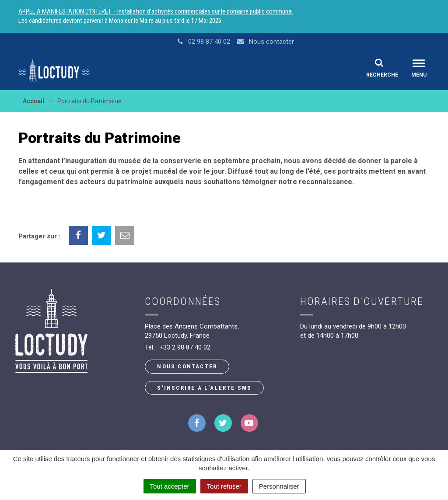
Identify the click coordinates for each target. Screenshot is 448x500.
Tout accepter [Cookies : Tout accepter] (170, 486)
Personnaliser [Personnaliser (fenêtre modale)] (279, 486)
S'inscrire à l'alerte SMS (204, 388)
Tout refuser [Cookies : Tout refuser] (224, 486)
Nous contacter (187, 366)
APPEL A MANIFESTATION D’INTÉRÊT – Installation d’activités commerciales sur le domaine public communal (156, 11)
